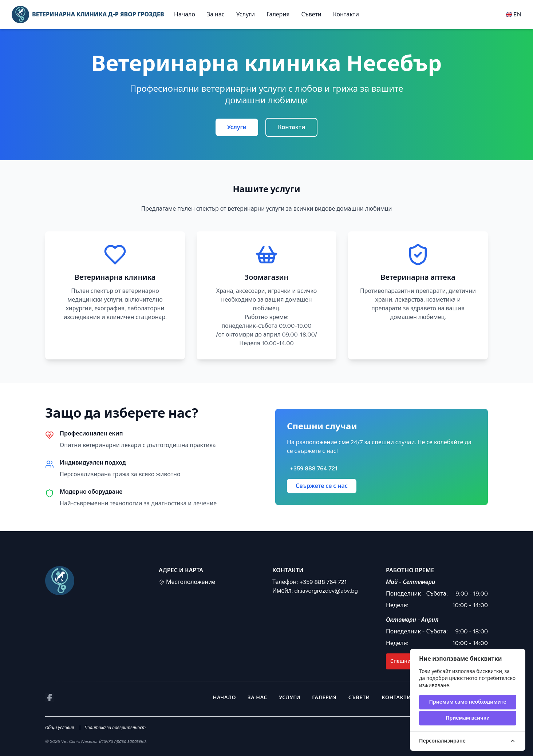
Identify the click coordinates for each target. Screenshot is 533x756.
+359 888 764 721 (323, 582)
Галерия (278, 14)
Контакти (346, 14)
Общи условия (60, 728)
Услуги (246, 14)
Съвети (311, 14)
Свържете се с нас (322, 486)
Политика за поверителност (115, 728)
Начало (185, 14)
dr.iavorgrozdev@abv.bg (326, 591)
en (514, 14)
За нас (216, 14)
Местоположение (187, 582)
